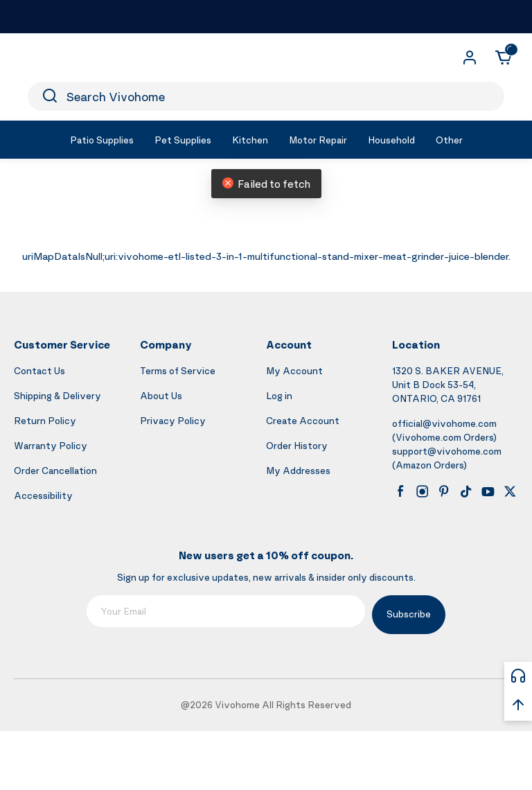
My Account (294, 370)
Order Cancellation (55, 470)
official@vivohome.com (444, 423)
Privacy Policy (173, 420)
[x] (510, 491)
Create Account (303, 420)
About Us (161, 395)
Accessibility (43, 495)
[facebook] (400, 491)
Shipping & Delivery (57, 395)
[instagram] (423, 491)
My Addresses (298, 470)
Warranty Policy (51, 445)
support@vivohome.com (447, 451)
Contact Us (39, 370)
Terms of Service (178, 370)
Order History (297, 445)
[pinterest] (444, 491)
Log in (279, 395)
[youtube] (488, 491)
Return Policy (45, 420)
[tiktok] (466, 491)
